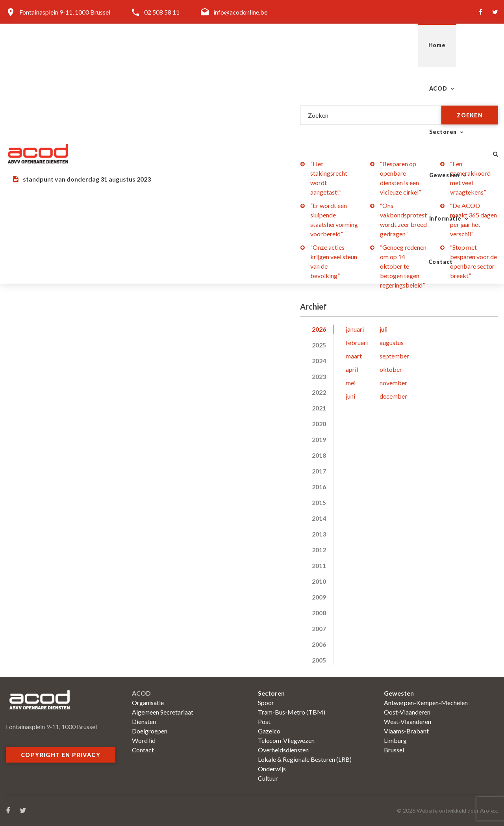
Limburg (395, 740)
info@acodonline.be (240, 12)
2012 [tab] (319, 550)
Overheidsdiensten (283, 750)
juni (350, 396)
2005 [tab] (319, 660)
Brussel (394, 750)
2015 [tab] (319, 502)
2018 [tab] (319, 455)
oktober (391, 369)
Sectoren (278, 45)
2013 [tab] (319, 534)
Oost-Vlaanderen (407, 712)
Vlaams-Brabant (406, 731)
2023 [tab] (319, 376)
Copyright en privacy (61, 755)
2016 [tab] (319, 487)
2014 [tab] (319, 518)
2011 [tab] (319, 565)
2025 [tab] (319, 345)
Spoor (266, 703)
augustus (392, 342)
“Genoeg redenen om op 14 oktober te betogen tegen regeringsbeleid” (403, 266)
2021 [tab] (319, 408)
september (394, 356)
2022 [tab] (319, 392)
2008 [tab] (319, 613)
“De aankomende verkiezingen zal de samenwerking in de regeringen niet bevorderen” (126, 115)
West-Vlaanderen (408, 721)
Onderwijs (272, 769)
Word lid (144, 740)
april (352, 369)
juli (384, 329)
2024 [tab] (319, 361)
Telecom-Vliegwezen (286, 740)
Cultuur (268, 778)
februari (357, 342)
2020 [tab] (319, 424)
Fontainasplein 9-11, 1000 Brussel (65, 12)
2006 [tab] (319, 644)
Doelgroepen (150, 731)
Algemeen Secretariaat (163, 712)
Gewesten (338, 45)
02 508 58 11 (162, 12)
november (393, 383)
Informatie (400, 45)
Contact (458, 45)
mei (351, 383)
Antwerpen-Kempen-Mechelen (426, 703)
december (393, 396)
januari (355, 329)
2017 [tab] (319, 471)
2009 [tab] (319, 597)
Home (185, 45)
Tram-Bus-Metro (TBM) (292, 712)
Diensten (144, 721)
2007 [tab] (319, 628)
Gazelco (269, 731)
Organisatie (148, 703)
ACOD (225, 45)
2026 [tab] (319, 329)
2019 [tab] (319, 439)
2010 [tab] (319, 581)
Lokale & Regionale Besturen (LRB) (305, 759)
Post (264, 721)
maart (354, 356)
